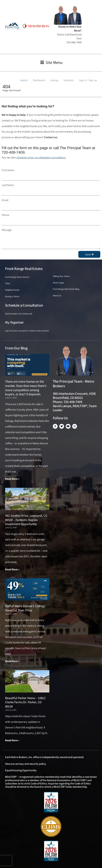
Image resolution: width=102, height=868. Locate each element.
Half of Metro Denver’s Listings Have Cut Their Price (25, 608)
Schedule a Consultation (24, 305)
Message (7, 230)
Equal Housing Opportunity (21, 770)
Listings (54, 80)
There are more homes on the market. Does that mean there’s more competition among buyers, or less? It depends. (26, 388)
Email (5, 200)
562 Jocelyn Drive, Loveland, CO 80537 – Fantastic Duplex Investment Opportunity (26, 520)
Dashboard (39, 80)
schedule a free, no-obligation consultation (41, 157)
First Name (8, 170)
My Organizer (14, 322)
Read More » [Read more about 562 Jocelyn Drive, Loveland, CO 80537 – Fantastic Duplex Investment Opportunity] (12, 569)
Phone (5, 215)
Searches (69, 80)
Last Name (8, 185)
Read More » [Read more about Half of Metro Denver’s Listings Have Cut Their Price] (12, 661)
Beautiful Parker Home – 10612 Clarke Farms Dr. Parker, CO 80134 (25, 702)
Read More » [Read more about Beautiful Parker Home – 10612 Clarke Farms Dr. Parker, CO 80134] (12, 740)
